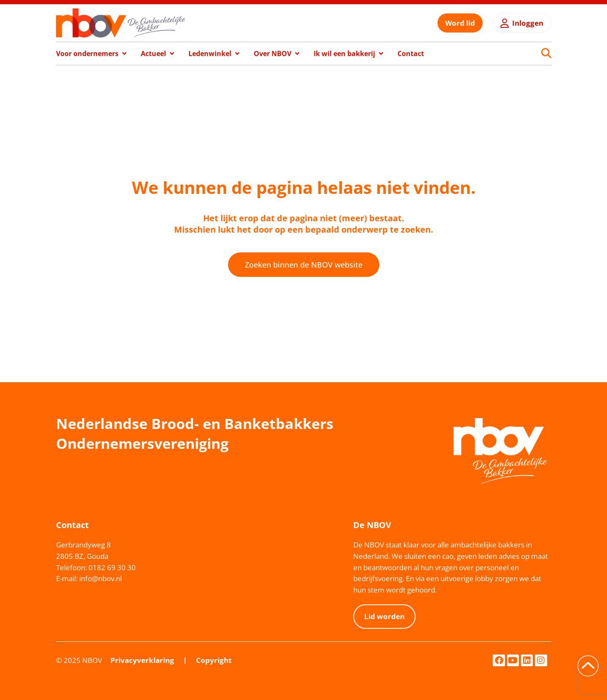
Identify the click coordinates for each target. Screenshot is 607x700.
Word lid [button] (460, 23)
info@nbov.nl (101, 578)
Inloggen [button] (528, 23)
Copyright (214, 660)
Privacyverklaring (142, 660)
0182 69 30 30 (112, 567)
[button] (92, 54)
